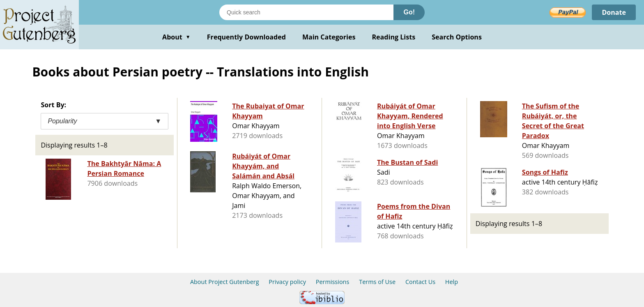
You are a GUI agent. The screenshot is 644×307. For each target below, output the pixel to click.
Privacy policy (287, 282)
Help (452, 282)
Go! (409, 12)
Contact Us (420, 282)
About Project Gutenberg (225, 282)
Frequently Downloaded (246, 37)
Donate (614, 12)
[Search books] (306, 12)
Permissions (333, 282)
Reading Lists (394, 37)
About (176, 37)
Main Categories (329, 37)
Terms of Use (377, 282)
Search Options (457, 37)
